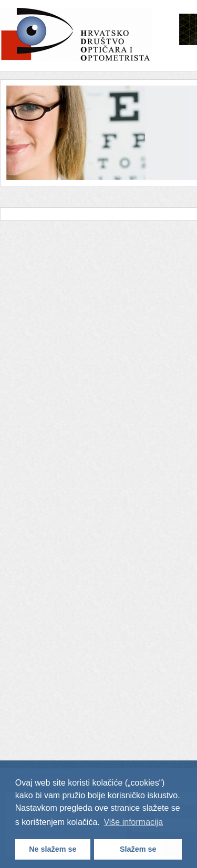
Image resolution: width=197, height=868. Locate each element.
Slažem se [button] (138, 849)
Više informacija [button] (133, 822)
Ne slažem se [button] (53, 849)
